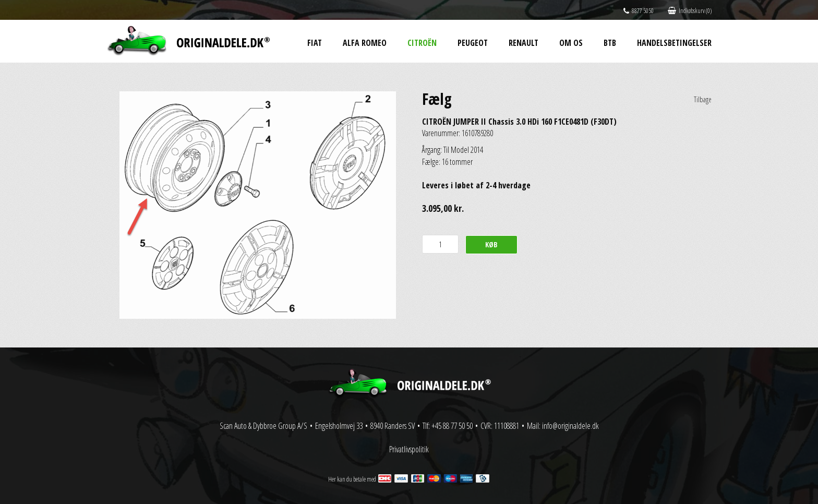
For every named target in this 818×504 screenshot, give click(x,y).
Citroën (422, 43)
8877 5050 (639, 11)
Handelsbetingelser (674, 43)
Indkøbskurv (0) (690, 11)
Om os (571, 43)
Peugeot (473, 43)
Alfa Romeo (365, 43)
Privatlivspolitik (409, 449)
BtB (610, 43)
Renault (524, 43)
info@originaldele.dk (570, 426)
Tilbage (703, 99)
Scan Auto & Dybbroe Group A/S (263, 426)
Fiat (315, 43)
